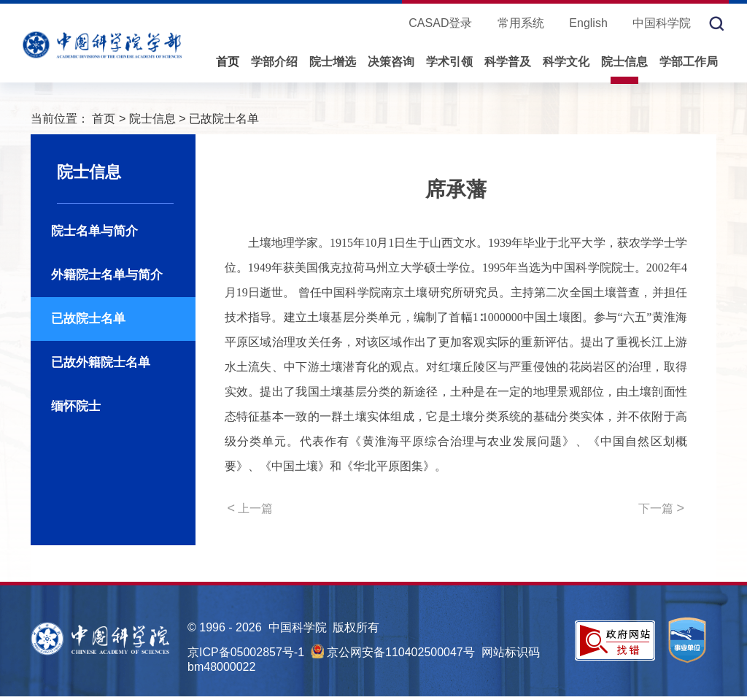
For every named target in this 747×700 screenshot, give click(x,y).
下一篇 (661, 508)
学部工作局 (689, 62)
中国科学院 (662, 23)
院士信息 (624, 62)
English (588, 23)
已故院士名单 (224, 119)
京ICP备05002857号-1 (246, 652)
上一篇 (251, 508)
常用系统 (521, 23)
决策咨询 (391, 62)
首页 (228, 62)
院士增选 (333, 62)
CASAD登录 (440, 23)
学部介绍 (274, 62)
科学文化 (566, 62)
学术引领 (449, 62)
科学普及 (508, 62)
